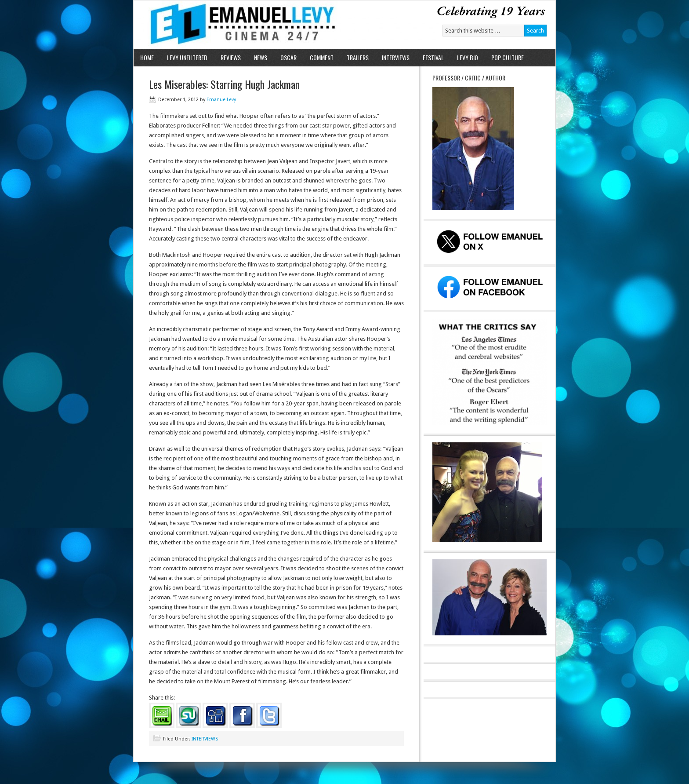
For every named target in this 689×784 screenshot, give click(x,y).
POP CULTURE (508, 57)
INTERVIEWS (396, 57)
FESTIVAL (433, 57)
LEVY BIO (468, 57)
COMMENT (322, 57)
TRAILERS (358, 57)
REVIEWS (231, 57)
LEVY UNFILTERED (187, 57)
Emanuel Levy (236, 25)
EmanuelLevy (221, 100)
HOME (147, 57)
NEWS (261, 57)
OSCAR (288, 57)
